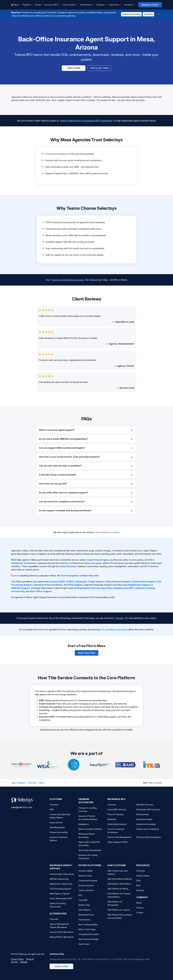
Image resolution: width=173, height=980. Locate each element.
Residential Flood (86, 918)
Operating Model (57, 831)
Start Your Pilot (87, 651)
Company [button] (128, 5)
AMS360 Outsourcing (59, 882)
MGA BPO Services (145, 808)
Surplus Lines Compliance (148, 832)
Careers (140, 911)
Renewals (112, 823)
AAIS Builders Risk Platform (119, 887)
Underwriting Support (117, 828)
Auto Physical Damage (88, 943)
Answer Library (143, 879)
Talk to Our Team (99, 68)
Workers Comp (85, 879)
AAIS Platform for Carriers (119, 913)
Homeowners (84, 923)
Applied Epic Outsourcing (61, 887)
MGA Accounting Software (90, 832)
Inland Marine (84, 913)
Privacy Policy (17, 962)
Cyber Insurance (86, 894)
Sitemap (24, 965)
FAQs (139, 884)
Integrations (84, 828)
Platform (26, 5)
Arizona (32, 783)
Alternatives (86, 5)
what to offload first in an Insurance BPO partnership (86, 119)
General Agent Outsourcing (62, 877)
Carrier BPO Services (117, 813)
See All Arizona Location (107, 532)
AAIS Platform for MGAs (118, 892)
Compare (100, 5)
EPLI (80, 899)
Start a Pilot (74, 68)
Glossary (120, 616)
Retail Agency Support (60, 897)
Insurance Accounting (146, 828)
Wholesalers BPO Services (148, 813)
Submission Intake (144, 823)
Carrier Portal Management (119, 841)
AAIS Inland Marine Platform (120, 882)
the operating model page (114, 630)
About (139, 906)
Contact (140, 916)
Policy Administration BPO (61, 902)
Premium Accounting (131, 14)
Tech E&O (83, 903)
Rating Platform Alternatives (62, 940)
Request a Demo (150, 5)
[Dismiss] (159, 14)
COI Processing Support (60, 892)
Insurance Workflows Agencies (68, 283)
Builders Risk (84, 908)
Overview (54, 808)
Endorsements (143, 818)
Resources (114, 5)
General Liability (86, 874)
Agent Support (18, 783)
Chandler (158, 783)
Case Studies (69, 5)
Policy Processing (115, 818)
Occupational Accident (89, 938)
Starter (38, 5)
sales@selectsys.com (22, 811)
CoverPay (148, 14)
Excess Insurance (86, 889)
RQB (52, 813)
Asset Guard (84, 947)
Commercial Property (88, 884)
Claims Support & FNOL (118, 845)
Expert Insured (56, 826)
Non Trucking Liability (88, 928)
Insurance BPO (51, 5)
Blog (138, 889)
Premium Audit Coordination (149, 841)
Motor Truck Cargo (87, 933)
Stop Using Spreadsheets (90, 854)
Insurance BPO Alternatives (62, 935)
